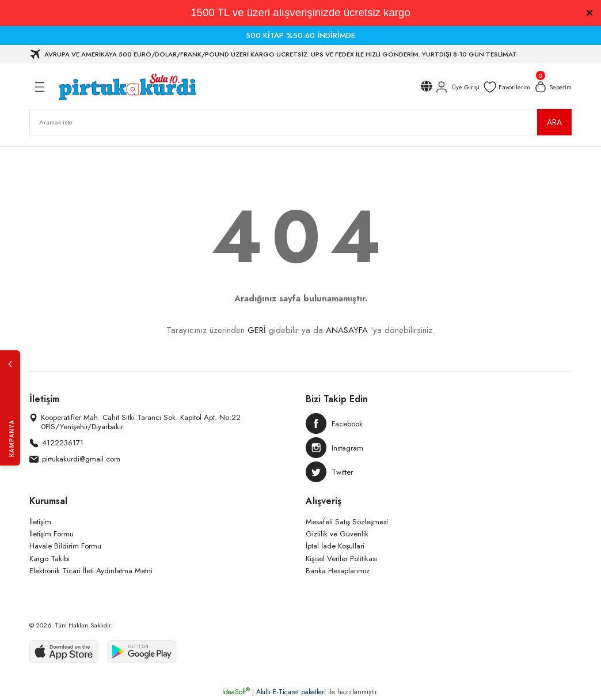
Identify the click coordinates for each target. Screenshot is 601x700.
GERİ (257, 330)
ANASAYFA (347, 330)
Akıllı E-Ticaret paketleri (291, 692)
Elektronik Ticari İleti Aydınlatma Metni (91, 571)
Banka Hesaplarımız (338, 571)
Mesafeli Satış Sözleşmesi (347, 522)
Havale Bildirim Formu (65, 546)
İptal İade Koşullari (335, 546)
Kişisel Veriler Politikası (341, 559)
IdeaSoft (236, 692)
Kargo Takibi (50, 559)
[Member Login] (457, 87)
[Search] (300, 122)
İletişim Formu (52, 534)
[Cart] (553, 87)
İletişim (40, 522)
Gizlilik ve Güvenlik (337, 534)
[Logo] (127, 87)
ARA (554, 122)
